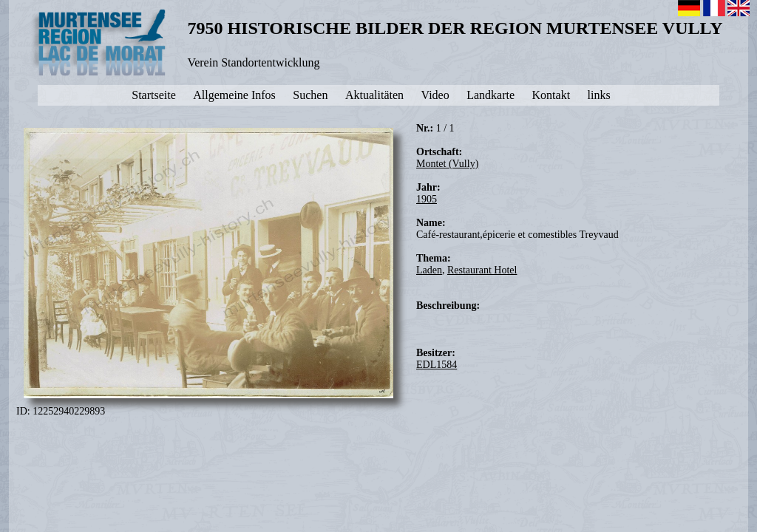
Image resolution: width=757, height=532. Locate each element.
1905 (427, 199)
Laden (429, 270)
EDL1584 (437, 365)
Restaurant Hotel (482, 270)
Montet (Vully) (447, 164)
